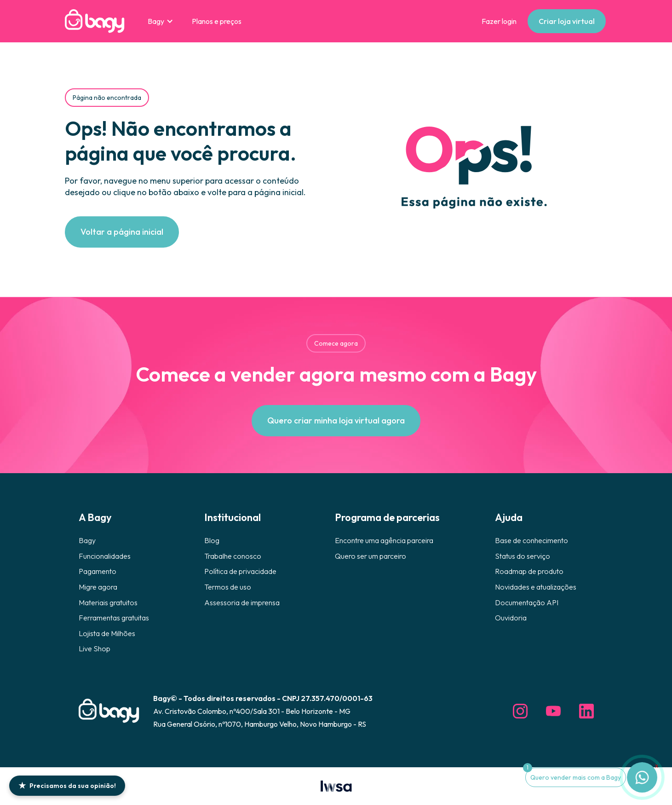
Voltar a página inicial (122, 232)
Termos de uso (228, 587)
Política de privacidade (240, 571)
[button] (161, 21)
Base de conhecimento (531, 540)
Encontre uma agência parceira (384, 540)
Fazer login (499, 21)
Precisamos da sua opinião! (67, 785)
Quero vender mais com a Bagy (576, 777)
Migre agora (98, 587)
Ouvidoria (511, 618)
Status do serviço (523, 556)
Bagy (87, 540)
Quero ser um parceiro (370, 556)
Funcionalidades (105, 556)
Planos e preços (217, 21)
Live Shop (95, 649)
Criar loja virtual (567, 21)
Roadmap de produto (529, 571)
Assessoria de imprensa (242, 602)
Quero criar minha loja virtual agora (336, 420)
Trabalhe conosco (233, 556)
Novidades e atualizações (536, 587)
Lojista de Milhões (107, 633)
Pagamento (98, 571)
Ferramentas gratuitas (114, 618)
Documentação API (527, 602)
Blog (212, 540)
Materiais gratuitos (108, 602)
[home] (95, 21)
